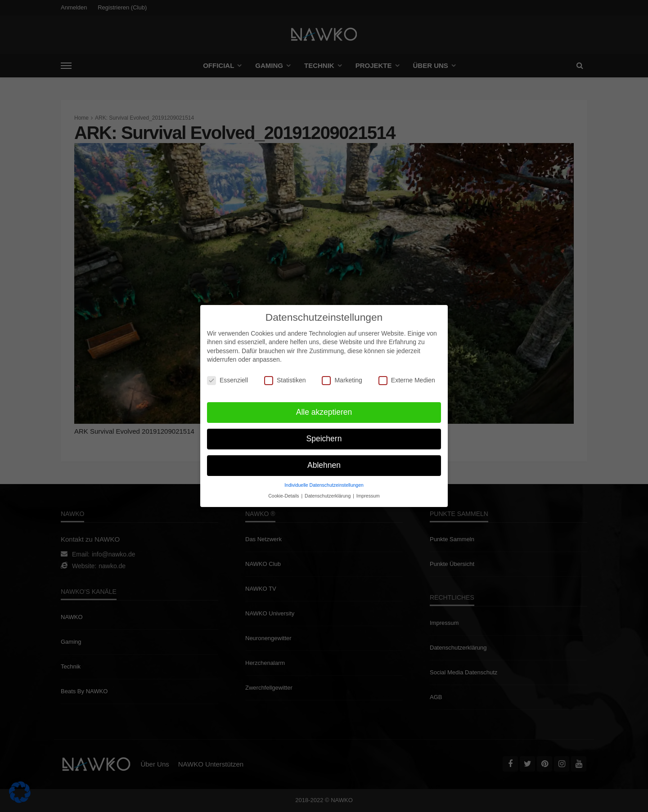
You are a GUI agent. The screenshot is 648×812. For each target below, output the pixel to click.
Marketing (342, 376)
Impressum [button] (368, 492)
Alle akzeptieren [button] (324, 408)
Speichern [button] (324, 435)
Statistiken (285, 376)
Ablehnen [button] (324, 461)
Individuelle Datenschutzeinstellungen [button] (324, 481)
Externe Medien (407, 376)
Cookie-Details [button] (284, 492)
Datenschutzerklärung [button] (328, 492)
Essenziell (227, 376)
